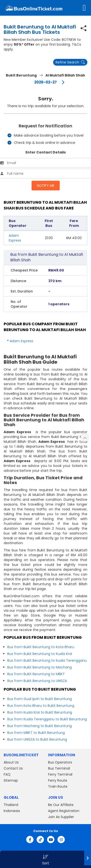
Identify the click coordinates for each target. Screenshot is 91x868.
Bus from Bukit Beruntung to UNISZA (37, 681)
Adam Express (15, 238)
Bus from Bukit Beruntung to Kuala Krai (40, 654)
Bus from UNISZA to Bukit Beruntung (37, 739)
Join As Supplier (61, 817)
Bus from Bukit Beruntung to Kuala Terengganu (47, 660)
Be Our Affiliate (61, 805)
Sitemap (11, 780)
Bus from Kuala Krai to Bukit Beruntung (40, 712)
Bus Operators (60, 762)
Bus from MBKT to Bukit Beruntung (36, 733)
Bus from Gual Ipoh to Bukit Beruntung (40, 699)
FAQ (7, 774)
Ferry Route (58, 780)
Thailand (11, 805)
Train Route (58, 786)
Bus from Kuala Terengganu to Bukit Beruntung (47, 719)
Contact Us (13, 768)
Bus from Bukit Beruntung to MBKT (36, 674)
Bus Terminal (59, 768)
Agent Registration (64, 811)
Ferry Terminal (60, 774)
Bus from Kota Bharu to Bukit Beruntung (41, 706)
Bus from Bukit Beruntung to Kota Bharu (41, 647)
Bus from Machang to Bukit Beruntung (40, 726)
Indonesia (12, 811)
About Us (11, 762)
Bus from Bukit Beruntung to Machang (40, 667)
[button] (45, 859)
